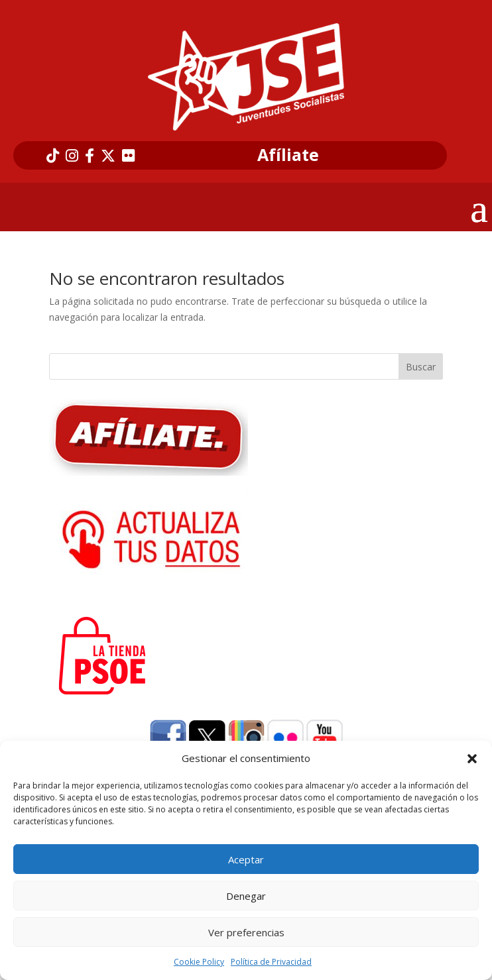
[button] (472, 759)
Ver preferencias (246, 932)
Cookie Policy (199, 962)
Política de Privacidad (271, 962)
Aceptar (246, 859)
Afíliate (288, 155)
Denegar (246, 896)
